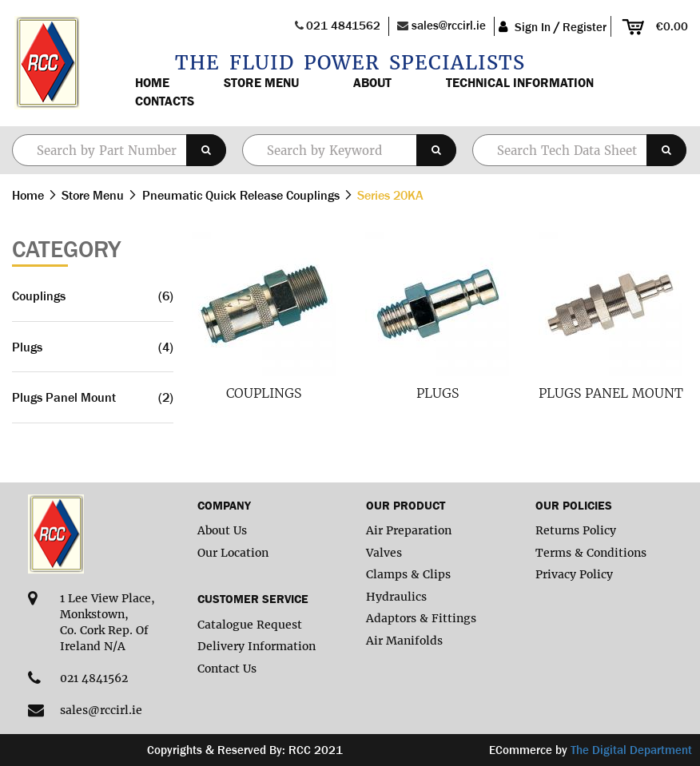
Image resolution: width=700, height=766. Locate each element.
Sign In (533, 27)
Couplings (264, 393)
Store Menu (261, 82)
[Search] (206, 150)
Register (585, 27)
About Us (222, 530)
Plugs (437, 393)
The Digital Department (631, 750)
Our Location (233, 553)
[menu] (396, 92)
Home (152, 82)
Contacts (165, 101)
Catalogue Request (250, 625)
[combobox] (349, 150)
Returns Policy (576, 530)
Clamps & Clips (408, 574)
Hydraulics (396, 597)
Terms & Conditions (591, 553)
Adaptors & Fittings (421, 618)
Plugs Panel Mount (611, 393)
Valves (384, 553)
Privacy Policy (574, 574)
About (372, 82)
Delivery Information (257, 646)
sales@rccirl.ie (449, 25)
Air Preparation (409, 530)
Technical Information (520, 82)
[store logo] (46, 63)
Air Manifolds (404, 641)
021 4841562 (343, 25)
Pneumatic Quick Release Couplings (243, 195)
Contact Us (227, 669)
